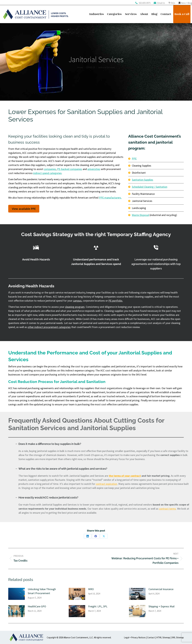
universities (94, 169)
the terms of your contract (125, 476)
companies (50, 169)
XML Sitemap (178, 637)
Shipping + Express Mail (161, 606)
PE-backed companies (70, 169)
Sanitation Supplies (142, 180)
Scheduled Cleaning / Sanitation (150, 187)
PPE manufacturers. (110, 198)
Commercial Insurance (161, 589)
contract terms (167, 509)
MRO (91, 589)
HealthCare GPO (37, 606)
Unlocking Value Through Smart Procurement (42, 591)
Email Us (161, 3)
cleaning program (75, 307)
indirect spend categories (47, 173)
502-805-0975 (145, 3)
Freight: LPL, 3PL (98, 606)
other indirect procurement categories (49, 327)
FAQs (173, 3)
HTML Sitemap (163, 637)
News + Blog (186, 3)
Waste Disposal (140, 215)
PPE (134, 159)
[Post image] (16, 594)
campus (77, 301)
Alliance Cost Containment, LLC (78, 637)
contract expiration (106, 484)
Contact (151, 637)
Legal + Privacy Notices (135, 637)
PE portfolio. (116, 301)
